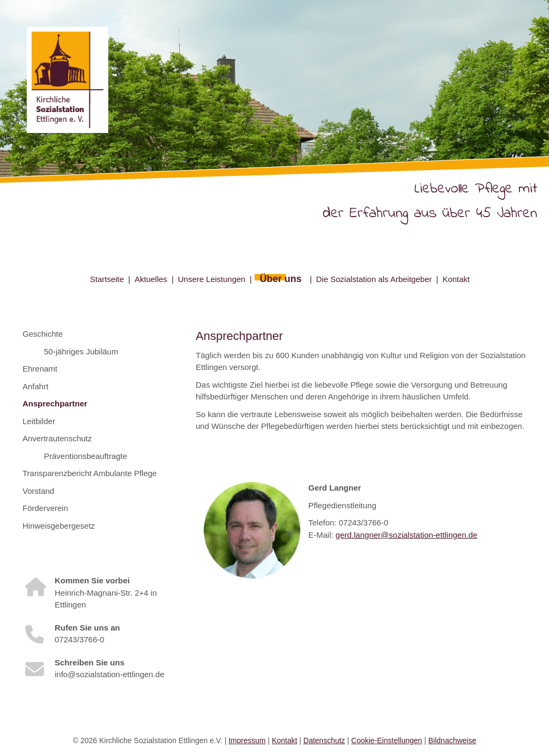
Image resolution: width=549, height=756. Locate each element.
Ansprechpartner (55, 403)
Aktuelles (151, 279)
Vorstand (38, 491)
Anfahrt (35, 386)
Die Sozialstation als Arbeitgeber (374, 279)
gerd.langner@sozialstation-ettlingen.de (407, 535)
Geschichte (43, 334)
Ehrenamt (40, 369)
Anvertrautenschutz (57, 438)
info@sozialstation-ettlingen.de (110, 674)
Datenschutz (324, 740)
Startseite (107, 279)
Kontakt (456, 279)
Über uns (281, 279)
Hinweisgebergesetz (59, 526)
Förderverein (45, 508)
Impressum (247, 740)
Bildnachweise (452, 740)
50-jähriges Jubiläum (81, 351)
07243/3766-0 (80, 639)
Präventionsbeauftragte (86, 456)
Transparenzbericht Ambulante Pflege (90, 473)
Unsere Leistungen (212, 279)
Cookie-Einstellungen (387, 740)
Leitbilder (39, 421)
